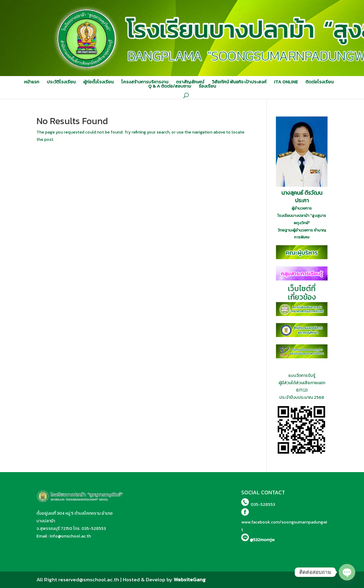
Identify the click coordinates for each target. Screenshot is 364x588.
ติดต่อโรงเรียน (319, 82)
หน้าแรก (32, 82)
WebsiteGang (190, 579)
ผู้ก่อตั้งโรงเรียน (98, 82)
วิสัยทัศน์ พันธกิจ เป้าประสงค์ (239, 82)
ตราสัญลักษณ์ (190, 82)
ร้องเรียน (207, 86)
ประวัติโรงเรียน (61, 82)
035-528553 (94, 529)
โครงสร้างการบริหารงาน (145, 82)
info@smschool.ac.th (70, 536)
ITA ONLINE (286, 82)
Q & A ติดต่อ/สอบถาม (170, 86)
